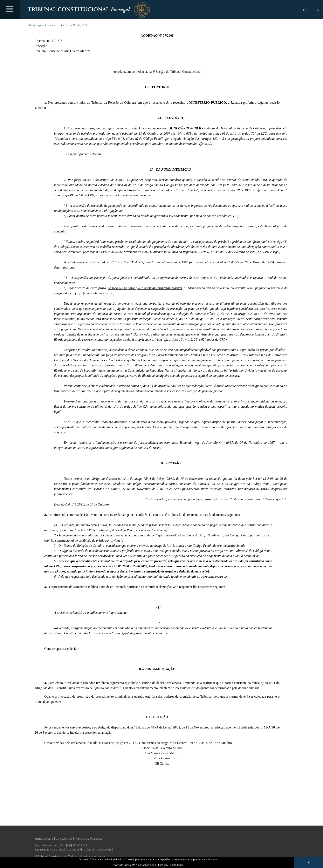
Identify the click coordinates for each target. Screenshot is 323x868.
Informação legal (88, 839)
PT (305, 10)
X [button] (309, 862)
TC (30, 26)
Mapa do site (44, 839)
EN (317, 10)
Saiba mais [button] (176, 865)
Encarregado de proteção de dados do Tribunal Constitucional (74, 850)
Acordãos (59, 26)
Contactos (64, 839)
